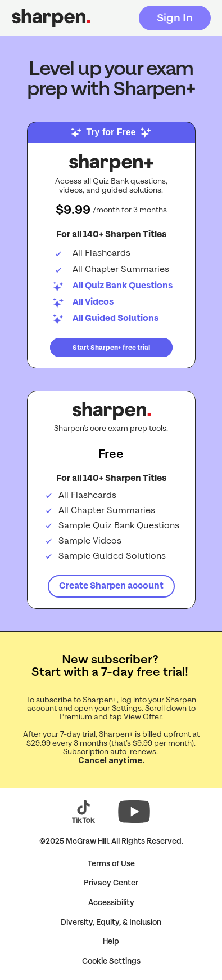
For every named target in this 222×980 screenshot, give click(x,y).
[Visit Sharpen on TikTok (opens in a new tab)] (84, 812)
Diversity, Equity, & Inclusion (111, 922)
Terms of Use (111, 864)
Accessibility (111, 903)
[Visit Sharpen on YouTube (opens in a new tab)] (134, 812)
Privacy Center (111, 883)
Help (111, 941)
